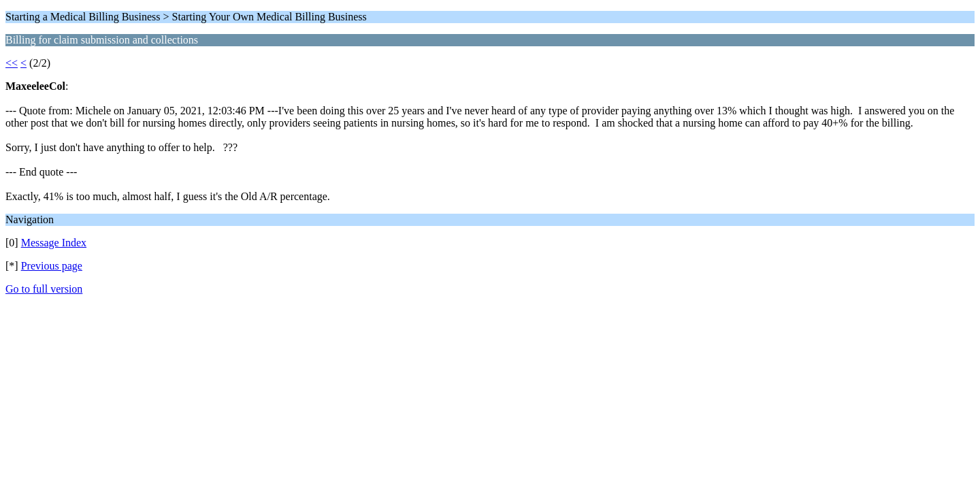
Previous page (52, 266)
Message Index (54, 243)
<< (12, 63)
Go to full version (44, 289)
